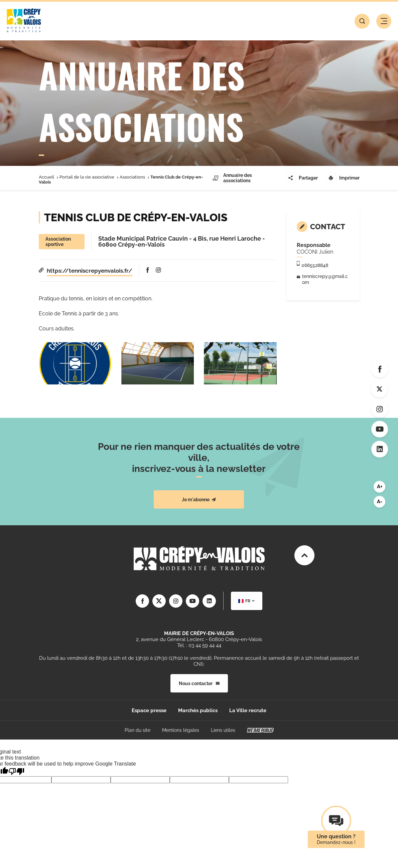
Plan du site (138, 730)
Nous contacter (199, 683)
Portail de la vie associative (87, 177)
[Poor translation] (16, 771)
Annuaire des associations (231, 178)
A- (380, 502)
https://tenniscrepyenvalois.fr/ (90, 271)
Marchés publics (198, 710)
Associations (132, 177)
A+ (380, 487)
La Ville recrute (248, 710)
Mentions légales (181, 730)
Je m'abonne (199, 500)
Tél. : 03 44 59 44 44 (199, 645)
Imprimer (343, 178)
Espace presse (149, 710)
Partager (302, 178)
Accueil (46, 177)
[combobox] (247, 601)
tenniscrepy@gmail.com (325, 279)
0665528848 (315, 265)
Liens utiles (223, 730)
